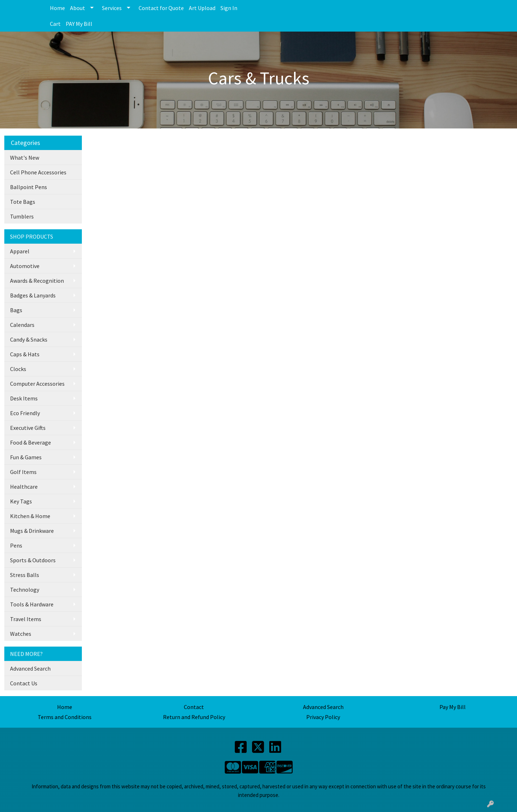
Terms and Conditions (65, 717)
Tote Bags (23, 202)
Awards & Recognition (37, 281)
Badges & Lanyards (33, 295)
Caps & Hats (25, 354)
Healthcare (24, 487)
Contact (194, 707)
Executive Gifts (28, 428)
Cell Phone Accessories (38, 172)
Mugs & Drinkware (32, 531)
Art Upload (202, 8)
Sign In (229, 8)
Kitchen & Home (30, 516)
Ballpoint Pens (29, 187)
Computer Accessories (37, 384)
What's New (25, 158)
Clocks (18, 369)
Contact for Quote (161, 8)
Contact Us (24, 683)
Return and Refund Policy (194, 717)
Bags (16, 310)
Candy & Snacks (29, 339)
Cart (55, 24)
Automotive (25, 266)
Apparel (20, 251)
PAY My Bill (79, 24)
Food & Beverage (31, 442)
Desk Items (24, 398)
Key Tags (21, 501)
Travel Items (26, 619)
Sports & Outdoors (33, 560)
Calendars (22, 325)
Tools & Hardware (32, 604)
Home (57, 8)
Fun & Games (26, 457)
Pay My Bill (453, 707)
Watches (21, 634)
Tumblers (22, 216)
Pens (16, 545)
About (78, 8)
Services (112, 8)
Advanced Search (30, 668)
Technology (25, 590)
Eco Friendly (25, 413)
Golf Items (23, 472)
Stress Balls (25, 575)
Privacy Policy (323, 717)
